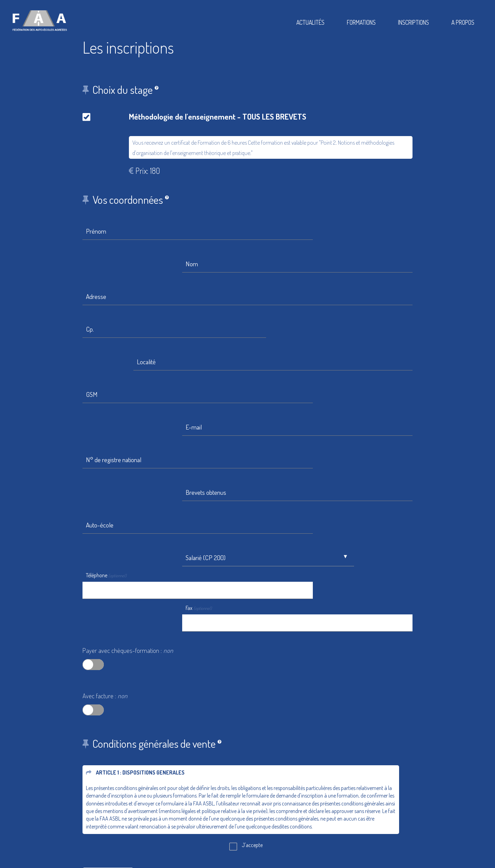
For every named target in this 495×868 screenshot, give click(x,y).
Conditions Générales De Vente (294, 820)
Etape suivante (108, 703)
